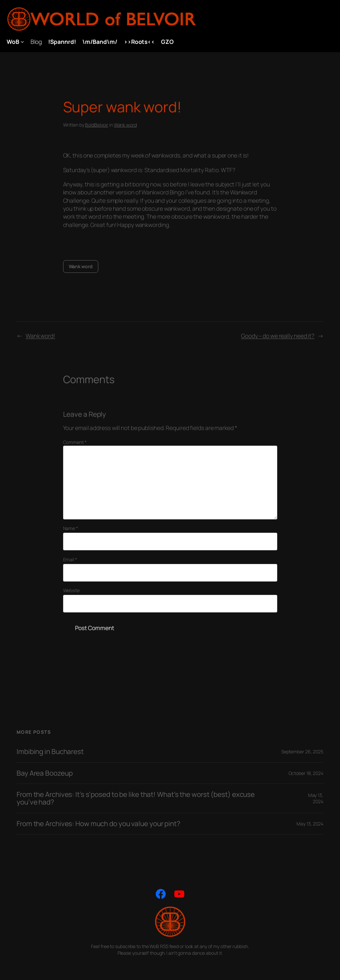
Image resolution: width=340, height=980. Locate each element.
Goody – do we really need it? (278, 336)
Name (71, 528)
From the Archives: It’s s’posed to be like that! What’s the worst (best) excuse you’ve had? (136, 798)
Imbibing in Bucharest (50, 752)
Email (70, 559)
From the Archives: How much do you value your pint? (98, 824)
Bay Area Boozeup (44, 773)
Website (71, 590)
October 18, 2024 (306, 773)
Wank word (125, 125)
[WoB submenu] (22, 42)
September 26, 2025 (302, 752)
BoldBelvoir (97, 125)
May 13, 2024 (316, 798)
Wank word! (40, 336)
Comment (75, 442)
